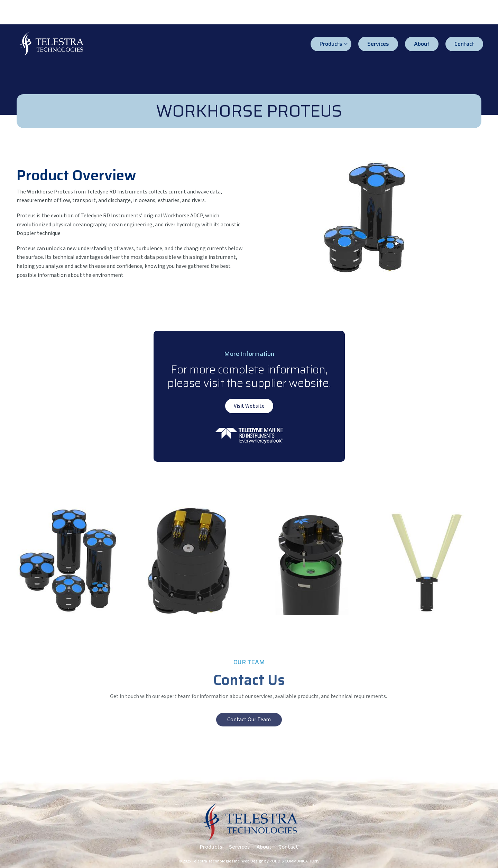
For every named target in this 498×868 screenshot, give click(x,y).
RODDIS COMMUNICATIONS (294, 861)
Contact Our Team (249, 720)
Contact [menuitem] (464, 44)
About (264, 847)
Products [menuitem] (334, 45)
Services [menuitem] (378, 44)
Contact (288, 847)
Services (239, 847)
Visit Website (249, 406)
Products (211, 847)
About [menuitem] (422, 44)
